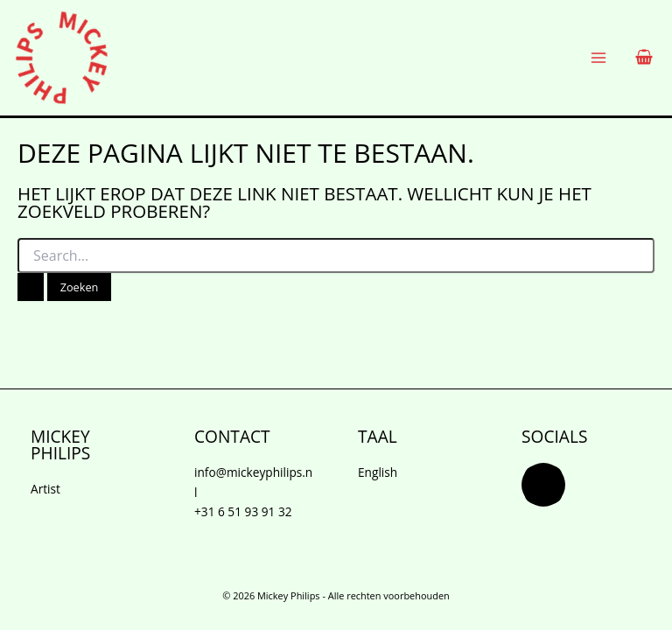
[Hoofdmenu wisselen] (599, 58)
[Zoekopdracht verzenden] (31, 287)
